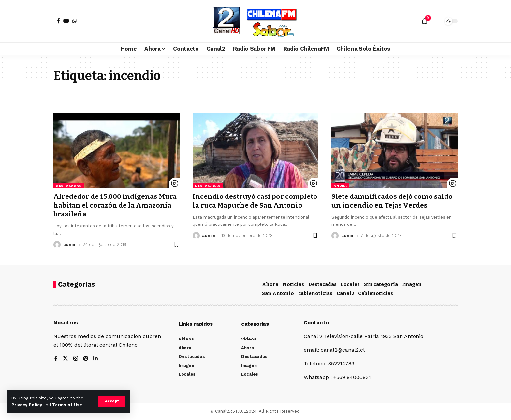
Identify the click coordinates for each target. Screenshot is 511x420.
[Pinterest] (86, 359)
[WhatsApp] (75, 21)
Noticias (293, 284)
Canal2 (345, 293)
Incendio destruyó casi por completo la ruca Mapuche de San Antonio (255, 201)
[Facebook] (58, 21)
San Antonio (278, 293)
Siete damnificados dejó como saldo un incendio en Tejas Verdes (393, 201)
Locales (350, 284)
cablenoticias (315, 293)
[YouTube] (66, 21)
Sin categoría (381, 284)
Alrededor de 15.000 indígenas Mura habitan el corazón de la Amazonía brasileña (116, 205)
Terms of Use (67, 405)
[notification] (425, 21)
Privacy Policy (27, 405)
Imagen (412, 284)
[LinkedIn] (96, 359)
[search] (434, 21)
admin (70, 245)
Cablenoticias (376, 293)
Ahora (340, 186)
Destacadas (69, 186)
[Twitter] (66, 359)
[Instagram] (76, 359)
